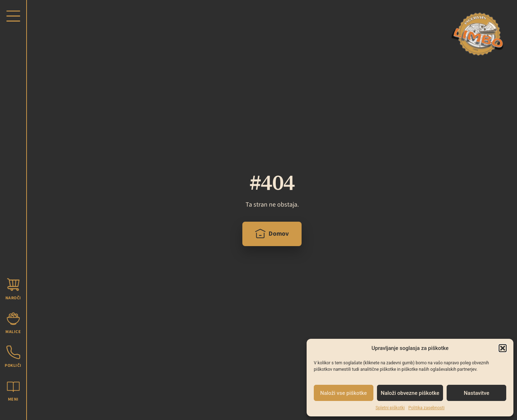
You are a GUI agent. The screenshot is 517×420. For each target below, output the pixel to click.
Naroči (13, 298)
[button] (503, 348)
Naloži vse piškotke (344, 393)
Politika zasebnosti (426, 408)
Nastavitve (477, 393)
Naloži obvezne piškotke (410, 393)
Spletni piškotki (390, 408)
